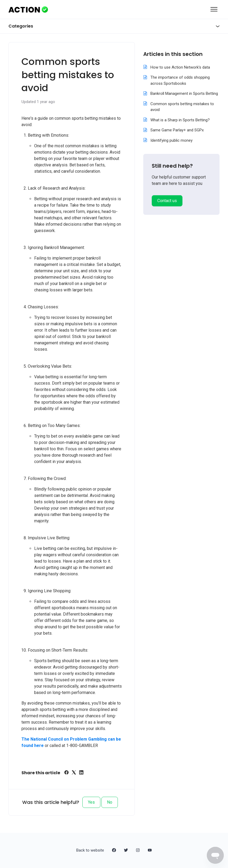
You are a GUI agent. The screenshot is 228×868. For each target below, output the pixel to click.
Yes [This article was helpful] (91, 802)
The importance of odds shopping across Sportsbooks (180, 80)
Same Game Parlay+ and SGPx (177, 130)
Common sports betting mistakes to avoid (182, 107)
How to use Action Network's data (180, 67)
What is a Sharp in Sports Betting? (180, 120)
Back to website (90, 850)
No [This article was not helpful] (110, 802)
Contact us (167, 201)
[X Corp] (74, 773)
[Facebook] (66, 773)
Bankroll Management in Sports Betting (184, 94)
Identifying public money (171, 140)
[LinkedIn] (81, 773)
